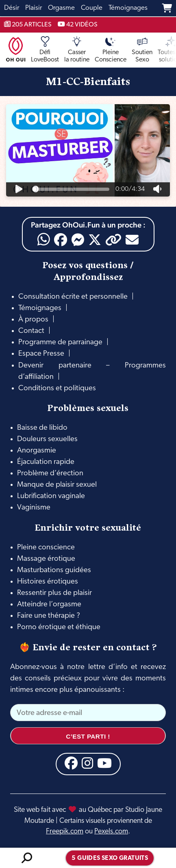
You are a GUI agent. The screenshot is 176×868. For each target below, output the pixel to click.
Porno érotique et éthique (59, 627)
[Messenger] (78, 240)
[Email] (132, 240)
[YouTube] (104, 763)
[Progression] (71, 189)
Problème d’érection (50, 473)
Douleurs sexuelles (47, 439)
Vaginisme (34, 508)
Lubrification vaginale (51, 496)
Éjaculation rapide (46, 462)
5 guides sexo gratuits (110, 858)
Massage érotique (46, 559)
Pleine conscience (46, 548)
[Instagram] (87, 763)
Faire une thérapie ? (49, 616)
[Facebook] (61, 240)
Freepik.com (65, 832)
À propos (33, 320)
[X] (95, 240)
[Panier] (167, 8)
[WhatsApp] (44, 239)
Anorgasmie (37, 451)
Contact (31, 331)
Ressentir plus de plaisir (54, 593)
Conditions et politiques (57, 388)
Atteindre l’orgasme (49, 605)
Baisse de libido (42, 428)
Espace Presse (41, 354)
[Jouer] (19, 189)
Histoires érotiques (48, 582)
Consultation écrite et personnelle (73, 297)
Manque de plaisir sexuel (57, 485)
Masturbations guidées (54, 570)
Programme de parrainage (60, 342)
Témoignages (40, 308)
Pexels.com (111, 832)
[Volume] (157, 189)
